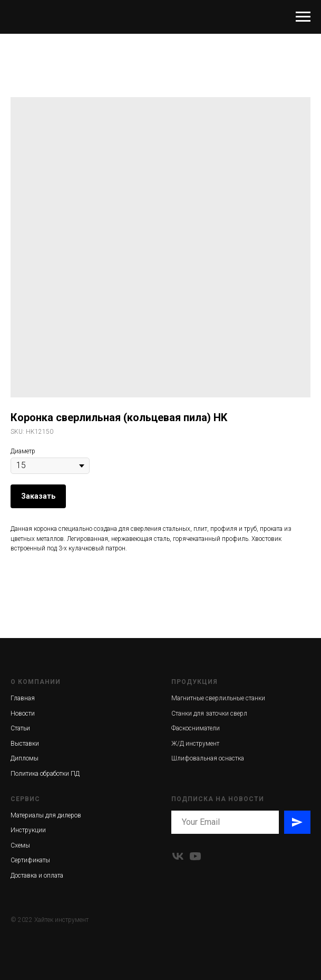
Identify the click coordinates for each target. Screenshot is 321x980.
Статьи (20, 728)
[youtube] (195, 856)
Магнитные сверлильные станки (218, 698)
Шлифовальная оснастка (208, 758)
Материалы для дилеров (46, 815)
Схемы (20, 845)
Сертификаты (30, 860)
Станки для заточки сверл (209, 713)
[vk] (178, 856)
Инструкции (28, 830)
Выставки (25, 744)
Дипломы (25, 758)
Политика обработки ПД (45, 774)
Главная (23, 698)
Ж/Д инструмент (195, 744)
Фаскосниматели (196, 728)
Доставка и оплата (37, 876)
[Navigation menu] (303, 17)
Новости (23, 713)
